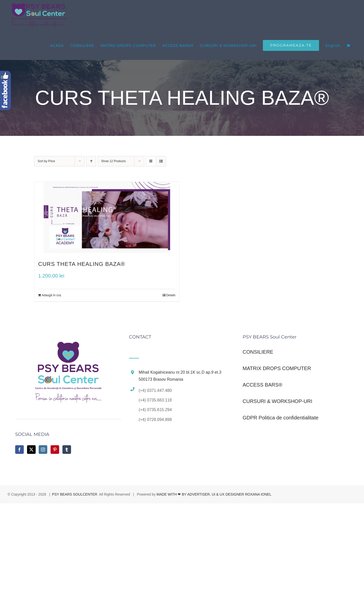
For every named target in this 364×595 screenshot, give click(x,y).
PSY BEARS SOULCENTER (75, 494)
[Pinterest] (55, 450)
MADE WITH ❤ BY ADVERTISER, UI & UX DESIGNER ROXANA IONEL (214, 494)
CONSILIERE (258, 352)
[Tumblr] (67, 450)
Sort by (46, 161)
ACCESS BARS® (263, 385)
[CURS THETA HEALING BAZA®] (107, 217)
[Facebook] (19, 450)
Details (171, 295)
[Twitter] (31, 450)
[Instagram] (43, 450)
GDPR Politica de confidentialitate (281, 418)
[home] (68, 340)
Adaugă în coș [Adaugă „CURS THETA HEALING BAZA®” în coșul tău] (51, 295)
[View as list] (161, 161)
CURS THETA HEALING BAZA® (82, 264)
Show (113, 161)
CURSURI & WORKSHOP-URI (278, 401)
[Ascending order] (91, 161)
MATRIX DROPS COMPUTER (277, 368)
